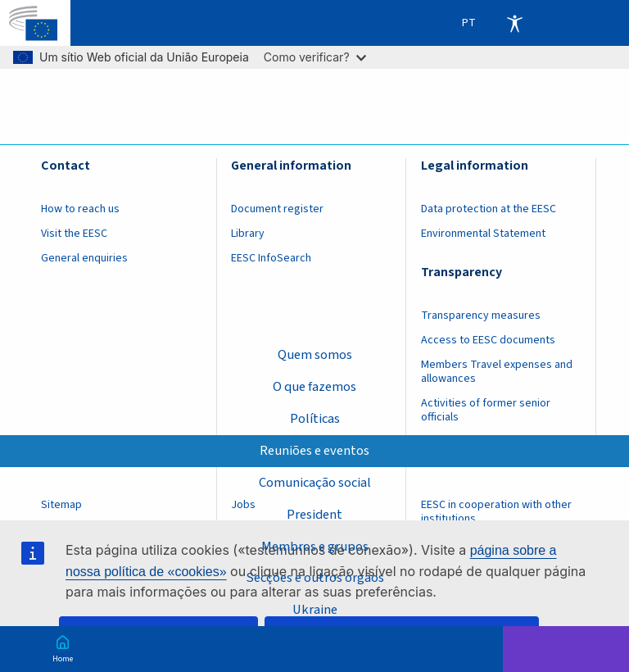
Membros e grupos (315, 546)
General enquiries (84, 258)
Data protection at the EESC (489, 209)
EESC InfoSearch (271, 258)
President (314, 515)
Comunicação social (315, 483)
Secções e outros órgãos (315, 578)
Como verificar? (315, 57)
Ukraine (315, 610)
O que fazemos (314, 387)
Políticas (315, 419)
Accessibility (514, 23)
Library (248, 234)
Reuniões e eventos (314, 451)
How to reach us (80, 209)
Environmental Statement (483, 234)
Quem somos (315, 355)
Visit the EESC (74, 234)
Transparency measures (481, 316)
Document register (277, 209)
